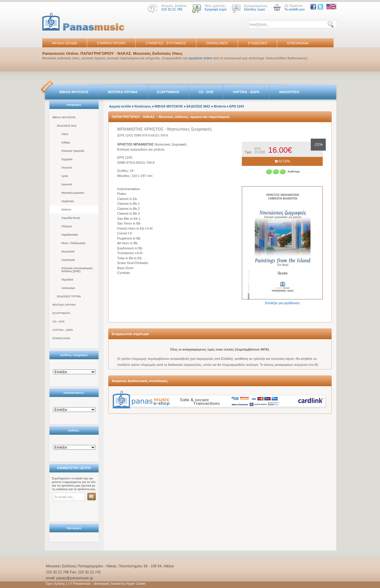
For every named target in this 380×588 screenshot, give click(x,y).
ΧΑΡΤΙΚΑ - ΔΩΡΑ (246, 92)
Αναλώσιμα (68, 288)
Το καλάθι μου (295, 9)
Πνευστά (67, 168)
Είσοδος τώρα (255, 9)
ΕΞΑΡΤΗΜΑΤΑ (168, 92)
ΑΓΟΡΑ (282, 161)
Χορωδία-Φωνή (71, 218)
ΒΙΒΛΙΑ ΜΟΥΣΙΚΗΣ (74, 92)
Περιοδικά (67, 280)
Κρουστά (67, 184)
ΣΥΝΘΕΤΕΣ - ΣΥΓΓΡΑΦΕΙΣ (166, 43)
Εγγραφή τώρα (216, 9)
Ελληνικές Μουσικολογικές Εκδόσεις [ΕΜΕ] (77, 270)
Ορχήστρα (68, 201)
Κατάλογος (143, 106)
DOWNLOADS (217, 43)
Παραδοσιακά (70, 235)
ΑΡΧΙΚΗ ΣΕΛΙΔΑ (65, 43)
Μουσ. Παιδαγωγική (73, 243)
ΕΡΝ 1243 (237, 106)
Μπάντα (66, 210)
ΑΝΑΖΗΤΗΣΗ (289, 92)
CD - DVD (206, 92)
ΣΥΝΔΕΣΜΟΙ (257, 43)
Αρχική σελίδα (120, 106)
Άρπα (65, 176)
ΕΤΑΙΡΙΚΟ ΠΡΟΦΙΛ (111, 43)
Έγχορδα (67, 159)
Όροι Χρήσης (55, 584)
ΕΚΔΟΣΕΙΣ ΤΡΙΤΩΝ (69, 296)
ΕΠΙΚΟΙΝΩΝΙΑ (298, 43)
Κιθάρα (66, 143)
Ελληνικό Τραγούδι (73, 151)
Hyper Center (136, 584)
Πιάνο (65, 134)
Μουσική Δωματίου (73, 193)
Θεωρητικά (68, 251)
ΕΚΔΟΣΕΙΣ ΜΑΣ (67, 126)
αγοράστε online (200, 58)
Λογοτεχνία (68, 260)
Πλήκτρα (67, 226)
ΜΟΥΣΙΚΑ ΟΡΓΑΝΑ (123, 92)
